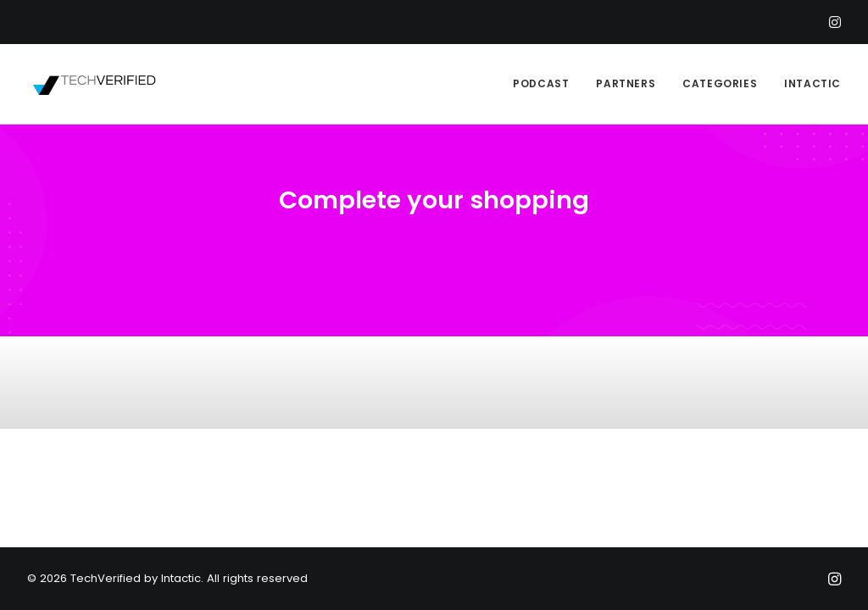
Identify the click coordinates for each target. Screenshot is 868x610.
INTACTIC (812, 83)
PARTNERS (626, 83)
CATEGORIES (720, 83)
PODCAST (541, 83)
